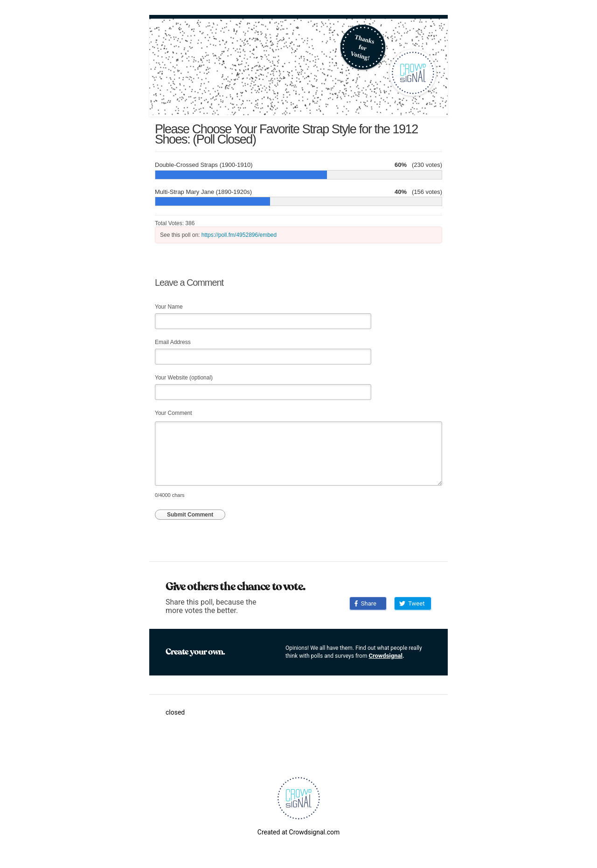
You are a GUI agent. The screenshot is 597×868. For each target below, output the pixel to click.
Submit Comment (190, 515)
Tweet (412, 603)
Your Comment (174, 413)
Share (365, 603)
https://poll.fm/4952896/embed (239, 235)
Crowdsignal (385, 656)
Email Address (173, 342)
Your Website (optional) (184, 378)
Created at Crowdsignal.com (298, 832)
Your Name (169, 307)
